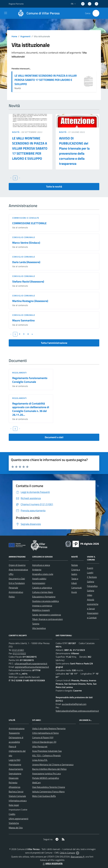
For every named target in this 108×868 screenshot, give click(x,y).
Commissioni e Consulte (26, 218)
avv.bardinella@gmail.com (74, 704)
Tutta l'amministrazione (54, 343)
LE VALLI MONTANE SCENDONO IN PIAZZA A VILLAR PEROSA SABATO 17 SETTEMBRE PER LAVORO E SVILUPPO (46, 80)
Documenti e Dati (17, 579)
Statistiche (14, 823)
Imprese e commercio (42, 606)
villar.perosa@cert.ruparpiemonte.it (31, 663)
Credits (12, 814)
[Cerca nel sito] (96, 13)
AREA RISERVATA (52, 863)
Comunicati (76, 588)
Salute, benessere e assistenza (47, 615)
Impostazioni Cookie (18, 810)
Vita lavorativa (39, 628)
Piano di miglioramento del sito (17, 751)
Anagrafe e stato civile (43, 574)
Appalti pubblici (39, 579)
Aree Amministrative (18, 570)
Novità (16, 132)
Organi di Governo (17, 565)
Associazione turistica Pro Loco (46, 773)
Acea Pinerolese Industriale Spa (47, 751)
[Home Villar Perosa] (37, 13)
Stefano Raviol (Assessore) (28, 281)
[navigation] (6, 13)
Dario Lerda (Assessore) (26, 262)
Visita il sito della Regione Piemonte (49, 728)
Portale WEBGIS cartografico (46, 778)
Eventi (90, 568)
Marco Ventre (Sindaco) (26, 243)
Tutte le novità (54, 187)
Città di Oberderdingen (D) (44, 742)
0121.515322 (19, 653)
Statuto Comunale (17, 796)
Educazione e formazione (44, 597)
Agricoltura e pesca (41, 565)
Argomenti (25, 36)
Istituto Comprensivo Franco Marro (48, 792)
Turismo (36, 624)
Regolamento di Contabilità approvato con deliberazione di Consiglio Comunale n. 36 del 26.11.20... (31, 409)
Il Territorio (92, 577)
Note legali (14, 805)
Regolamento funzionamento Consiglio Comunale (30, 380)
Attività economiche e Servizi (93, 604)
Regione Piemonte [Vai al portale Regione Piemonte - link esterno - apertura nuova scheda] (16, 4)
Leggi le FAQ (15, 760)
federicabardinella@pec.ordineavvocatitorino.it (77, 711)
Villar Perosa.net (40, 746)
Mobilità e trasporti (41, 610)
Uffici (11, 574)
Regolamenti (19, 373)
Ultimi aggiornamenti (18, 819)
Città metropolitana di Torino (45, 733)
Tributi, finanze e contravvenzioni (47, 619)
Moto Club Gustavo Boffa (44, 796)
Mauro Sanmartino (23, 320)
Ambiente (37, 570)
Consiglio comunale (24, 237)
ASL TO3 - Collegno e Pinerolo (46, 755)
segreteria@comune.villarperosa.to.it (32, 667)
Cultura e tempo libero (43, 592)
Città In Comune (67, 853)
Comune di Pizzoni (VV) (43, 737)
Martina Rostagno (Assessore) (30, 301)
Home (14, 36)
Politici (12, 597)
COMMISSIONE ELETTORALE (29, 223)
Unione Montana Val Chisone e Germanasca (53, 764)
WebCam (36, 783)
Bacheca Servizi (16, 792)
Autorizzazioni (39, 583)
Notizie (75, 565)
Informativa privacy (18, 801)
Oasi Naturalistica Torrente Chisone (49, 787)
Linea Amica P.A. (40, 760)
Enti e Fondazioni (17, 583)
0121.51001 (18, 650)
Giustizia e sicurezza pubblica (45, 601)
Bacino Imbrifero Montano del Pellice (49, 769)
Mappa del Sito (16, 828)
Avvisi (74, 592)
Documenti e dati (54, 437)
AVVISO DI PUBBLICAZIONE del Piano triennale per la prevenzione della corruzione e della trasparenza (74, 151)
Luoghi (90, 573)
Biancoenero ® (78, 857)
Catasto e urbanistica (42, 588)
